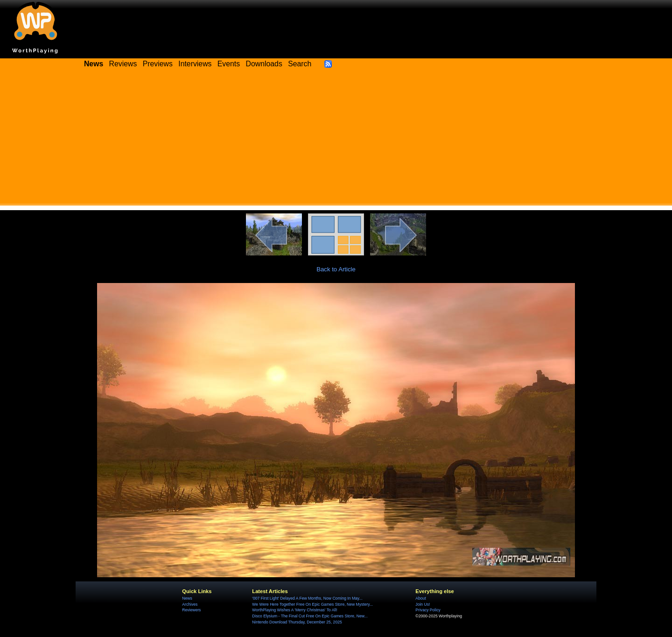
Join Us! (423, 604)
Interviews (195, 64)
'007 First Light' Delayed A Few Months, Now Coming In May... (307, 598)
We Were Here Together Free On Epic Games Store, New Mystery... (312, 604)
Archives (190, 604)
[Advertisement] (336, 140)
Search (300, 64)
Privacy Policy (428, 610)
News (187, 598)
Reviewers (191, 610)
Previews (158, 64)
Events (229, 64)
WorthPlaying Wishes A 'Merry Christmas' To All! (294, 610)
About (420, 598)
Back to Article (336, 269)
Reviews (123, 64)
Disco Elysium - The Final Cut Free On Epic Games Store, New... (310, 616)
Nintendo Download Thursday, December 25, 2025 (297, 622)
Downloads (264, 64)
